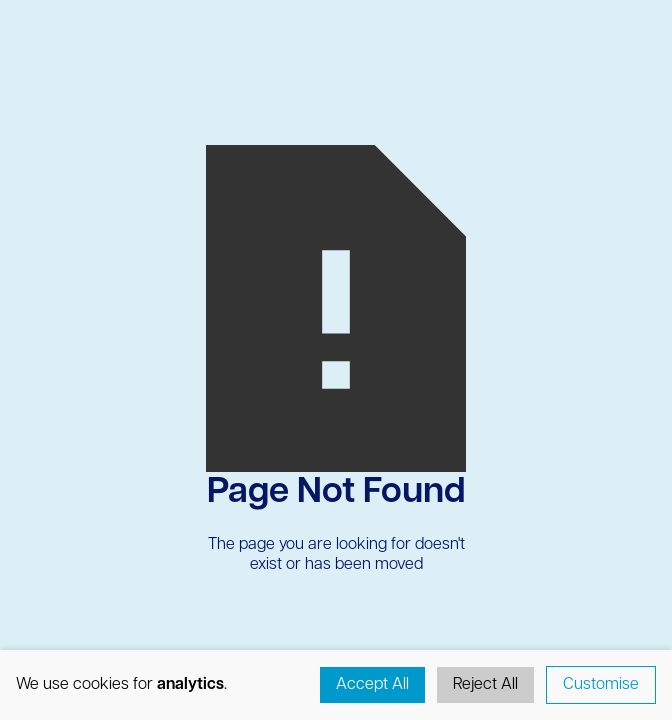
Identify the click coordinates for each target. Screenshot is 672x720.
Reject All (485, 685)
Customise (601, 685)
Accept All (372, 685)
